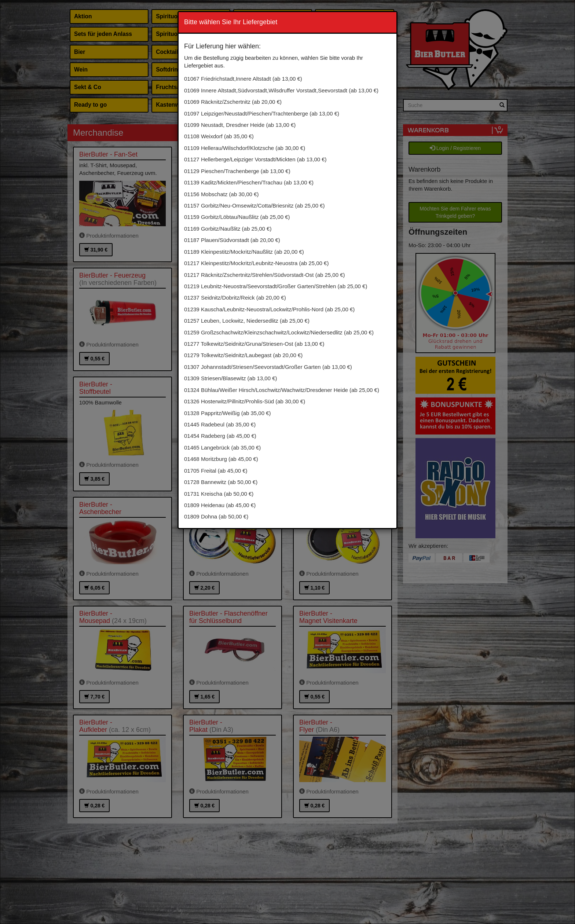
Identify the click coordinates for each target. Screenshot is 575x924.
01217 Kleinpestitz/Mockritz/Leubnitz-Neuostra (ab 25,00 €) (256, 263)
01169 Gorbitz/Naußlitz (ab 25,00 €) (228, 229)
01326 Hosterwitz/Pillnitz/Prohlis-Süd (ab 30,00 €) (245, 401)
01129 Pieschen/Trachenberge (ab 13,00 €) (237, 171)
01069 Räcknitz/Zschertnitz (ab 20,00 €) (233, 102)
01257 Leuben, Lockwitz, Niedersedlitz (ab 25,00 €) (247, 321)
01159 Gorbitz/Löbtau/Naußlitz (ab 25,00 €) (237, 217)
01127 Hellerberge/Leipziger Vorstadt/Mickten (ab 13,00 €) (255, 159)
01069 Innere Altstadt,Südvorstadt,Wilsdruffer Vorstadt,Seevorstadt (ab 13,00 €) (281, 90)
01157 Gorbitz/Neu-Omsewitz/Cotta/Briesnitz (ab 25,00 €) (254, 206)
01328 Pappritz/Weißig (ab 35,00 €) (228, 413)
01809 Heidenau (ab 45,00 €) (220, 505)
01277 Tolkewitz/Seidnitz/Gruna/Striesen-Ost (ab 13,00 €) (254, 344)
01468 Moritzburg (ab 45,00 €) (221, 459)
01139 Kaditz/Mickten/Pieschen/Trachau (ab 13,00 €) (249, 182)
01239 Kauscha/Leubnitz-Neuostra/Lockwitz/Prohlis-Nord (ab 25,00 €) (269, 309)
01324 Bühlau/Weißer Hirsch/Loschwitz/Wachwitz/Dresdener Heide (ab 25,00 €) (282, 390)
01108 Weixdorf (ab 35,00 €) (219, 136)
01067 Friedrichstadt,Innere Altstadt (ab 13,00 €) (243, 79)
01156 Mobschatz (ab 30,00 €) (221, 194)
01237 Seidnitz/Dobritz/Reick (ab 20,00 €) (235, 298)
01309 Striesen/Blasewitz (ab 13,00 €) (230, 378)
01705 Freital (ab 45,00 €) (216, 471)
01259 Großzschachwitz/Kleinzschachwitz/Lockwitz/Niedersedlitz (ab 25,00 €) (279, 332)
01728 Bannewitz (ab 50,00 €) (221, 482)
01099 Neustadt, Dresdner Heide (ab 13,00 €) (240, 125)
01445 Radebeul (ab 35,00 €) (220, 424)
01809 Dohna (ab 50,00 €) (216, 516)
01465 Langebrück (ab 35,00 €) (222, 448)
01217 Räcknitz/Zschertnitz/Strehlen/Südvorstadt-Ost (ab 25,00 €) (265, 275)
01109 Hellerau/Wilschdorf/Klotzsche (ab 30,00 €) (245, 148)
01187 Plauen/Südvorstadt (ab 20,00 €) (232, 240)
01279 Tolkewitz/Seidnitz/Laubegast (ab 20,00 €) (243, 355)
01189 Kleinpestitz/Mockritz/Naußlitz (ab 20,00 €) (244, 252)
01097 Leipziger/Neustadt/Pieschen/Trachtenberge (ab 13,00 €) (262, 113)
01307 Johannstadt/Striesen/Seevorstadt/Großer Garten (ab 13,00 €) (268, 367)
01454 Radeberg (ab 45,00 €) (220, 436)
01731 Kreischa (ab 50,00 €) (219, 494)
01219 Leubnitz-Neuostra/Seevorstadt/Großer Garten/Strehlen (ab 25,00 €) (276, 286)
